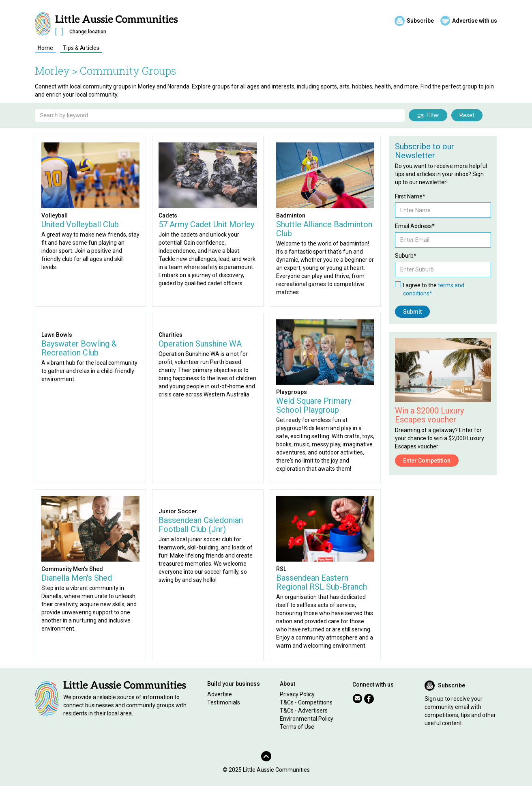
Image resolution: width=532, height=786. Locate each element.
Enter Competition (427, 461)
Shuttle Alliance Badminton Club (324, 229)
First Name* (410, 196)
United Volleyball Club (80, 224)
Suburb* (406, 256)
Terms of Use (297, 727)
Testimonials (224, 702)
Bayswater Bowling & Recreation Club (79, 348)
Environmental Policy (307, 719)
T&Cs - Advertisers (304, 711)
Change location (88, 32)
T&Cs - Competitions (306, 702)
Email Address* (415, 226)
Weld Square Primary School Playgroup (314, 405)
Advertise (220, 694)
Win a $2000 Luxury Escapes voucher (429, 415)
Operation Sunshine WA (200, 344)
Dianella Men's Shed (77, 578)
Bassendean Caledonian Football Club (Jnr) (201, 525)
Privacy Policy (297, 694)
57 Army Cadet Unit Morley (206, 224)
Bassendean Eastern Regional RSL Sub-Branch (322, 582)
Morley (52, 71)
